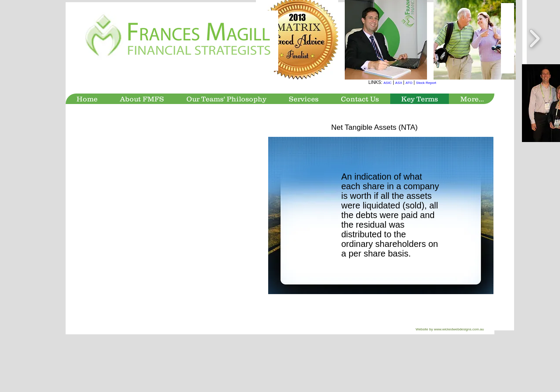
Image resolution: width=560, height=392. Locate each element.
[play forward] (534, 39)
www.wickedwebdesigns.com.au (459, 329)
